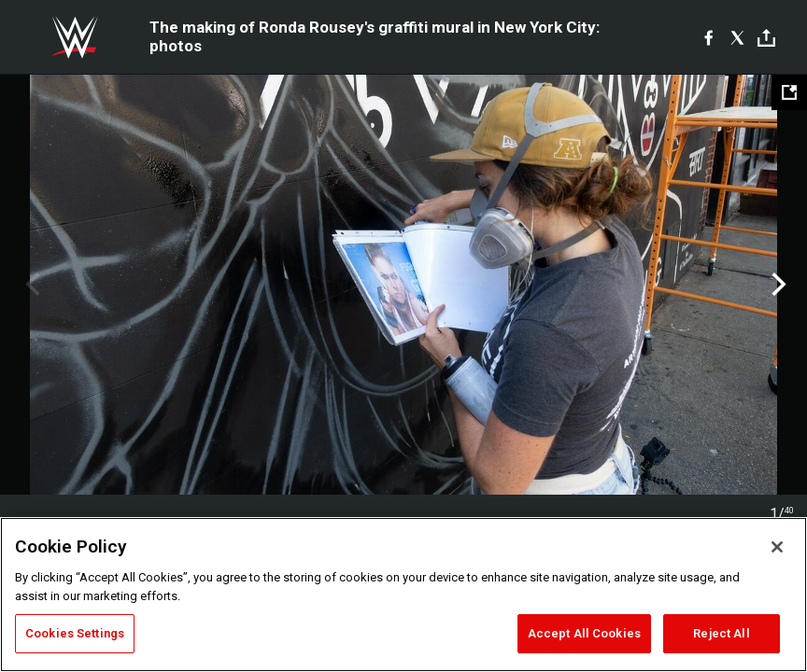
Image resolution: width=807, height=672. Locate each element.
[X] (737, 37)
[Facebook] (708, 37)
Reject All (721, 633)
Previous (30, 285)
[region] (403, 595)
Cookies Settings (75, 633)
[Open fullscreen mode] (789, 92)
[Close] (777, 547)
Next (777, 285)
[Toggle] (766, 38)
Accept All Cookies (584, 633)
